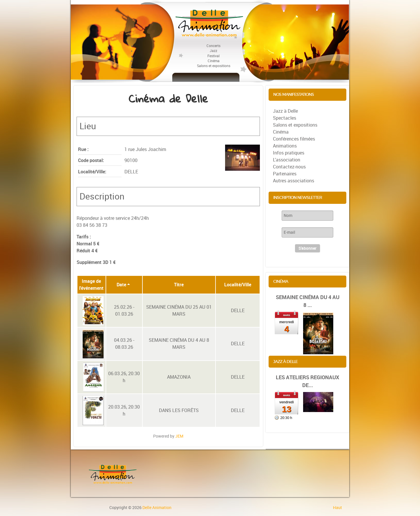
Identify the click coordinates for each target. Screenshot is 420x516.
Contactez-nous (289, 167)
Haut (337, 508)
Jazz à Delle (285, 111)
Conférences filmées (294, 139)
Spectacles (285, 118)
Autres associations (294, 181)
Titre (179, 285)
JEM (179, 436)
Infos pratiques (289, 153)
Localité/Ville (238, 285)
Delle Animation (157, 508)
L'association (287, 160)
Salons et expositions (295, 125)
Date (123, 285)
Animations (285, 146)
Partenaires (285, 174)
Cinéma (281, 132)
